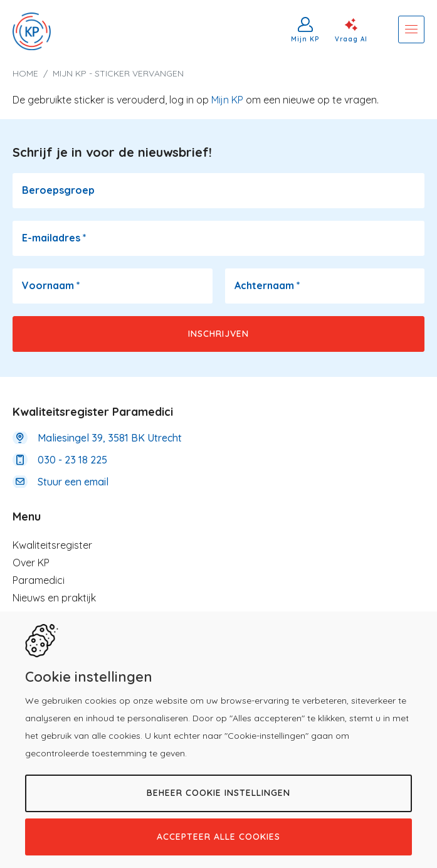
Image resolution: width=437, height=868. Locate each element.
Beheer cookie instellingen (218, 793)
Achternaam (267, 285)
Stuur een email (73, 482)
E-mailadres (54, 238)
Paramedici (39, 580)
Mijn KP (305, 39)
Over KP (31, 563)
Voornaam (51, 285)
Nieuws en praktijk (54, 598)
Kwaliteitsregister (52, 545)
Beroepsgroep (58, 190)
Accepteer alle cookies (218, 837)
